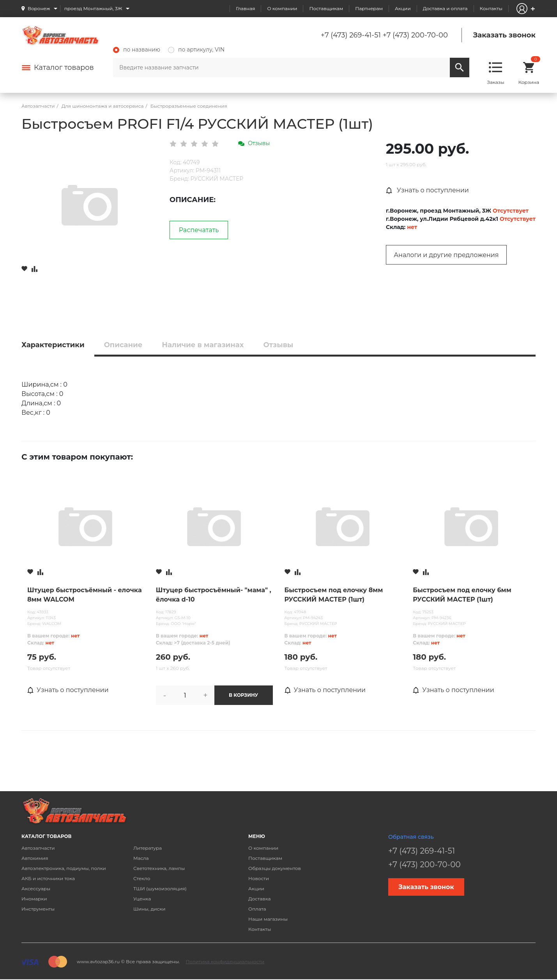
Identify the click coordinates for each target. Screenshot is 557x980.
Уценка (142, 899)
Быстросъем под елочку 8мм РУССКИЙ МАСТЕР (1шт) (334, 595)
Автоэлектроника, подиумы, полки (64, 868)
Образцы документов (275, 868)
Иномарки (34, 899)
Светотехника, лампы (159, 868)
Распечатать (199, 230)
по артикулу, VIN (196, 50)
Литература (148, 848)
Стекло (142, 878)
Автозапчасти (38, 848)
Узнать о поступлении (427, 190)
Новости (259, 878)
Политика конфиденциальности (225, 961)
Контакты (491, 8)
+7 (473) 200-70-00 (415, 35)
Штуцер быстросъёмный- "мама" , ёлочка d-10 (214, 595)
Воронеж (39, 8)
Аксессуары (36, 889)
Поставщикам (326, 8)
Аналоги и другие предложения (446, 255)
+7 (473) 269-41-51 (351, 35)
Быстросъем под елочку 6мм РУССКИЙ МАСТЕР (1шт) (462, 595)
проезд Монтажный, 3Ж (93, 8)
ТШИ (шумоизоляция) (160, 889)
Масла (141, 858)
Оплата (257, 909)
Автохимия (35, 858)
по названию (137, 50)
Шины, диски (149, 909)
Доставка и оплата (445, 8)
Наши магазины (268, 919)
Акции (403, 8)
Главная (245, 8)
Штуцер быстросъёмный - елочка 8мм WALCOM (85, 595)
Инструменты (38, 909)
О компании (282, 8)
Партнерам (369, 8)
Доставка (259, 899)
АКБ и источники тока (48, 878)
